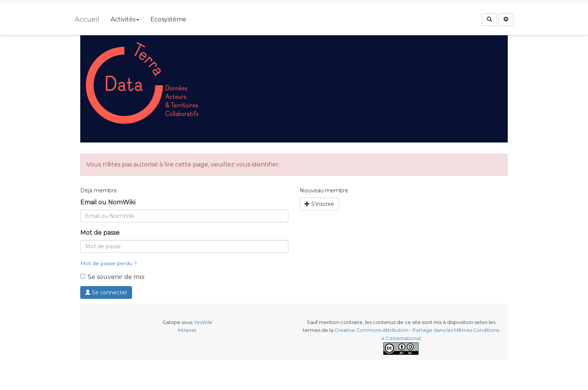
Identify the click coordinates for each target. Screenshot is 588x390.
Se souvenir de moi (112, 277)
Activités (125, 19)
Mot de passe (100, 233)
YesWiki (203, 322)
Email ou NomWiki (108, 202)
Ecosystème (168, 19)
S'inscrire (319, 204)
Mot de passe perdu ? (109, 263)
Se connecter (106, 292)
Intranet (187, 330)
